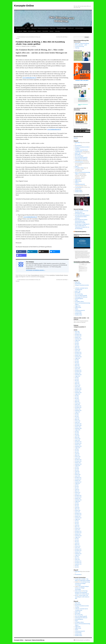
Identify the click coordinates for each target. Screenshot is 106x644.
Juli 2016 (77, 503)
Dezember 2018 (78, 460)
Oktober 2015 (78, 516)
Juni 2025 (77, 343)
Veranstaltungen (32, 31)
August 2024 (78, 358)
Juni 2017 (77, 487)
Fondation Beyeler (60, 275)
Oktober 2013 (78, 552)
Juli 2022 (77, 396)
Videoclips (57, 31)
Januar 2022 (77, 404)
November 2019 (78, 443)
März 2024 (77, 366)
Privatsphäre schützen (79, 168)
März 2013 (77, 558)
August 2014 (78, 537)
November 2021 (78, 407)
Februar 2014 (78, 546)
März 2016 (77, 509)
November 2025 (78, 336)
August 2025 (78, 340)
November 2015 (78, 515)
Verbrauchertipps (79, 28)
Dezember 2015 (78, 513)
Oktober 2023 (78, 373)
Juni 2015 (77, 522)
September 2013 (78, 554)
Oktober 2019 (78, 445)
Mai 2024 (77, 363)
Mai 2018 (77, 470)
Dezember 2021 (78, 406)
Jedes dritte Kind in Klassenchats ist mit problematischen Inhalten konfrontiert (82, 217)
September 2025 (78, 339)
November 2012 (78, 563)
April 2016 (77, 507)
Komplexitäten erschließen (85, 580)
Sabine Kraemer (78, 591)
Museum (66, 275)
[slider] (80, 131)
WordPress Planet (79, 192)
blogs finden (78, 143)
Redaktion (34, 46)
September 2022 (78, 393)
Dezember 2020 (78, 424)
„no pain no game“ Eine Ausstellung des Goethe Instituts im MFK (82, 597)
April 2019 (77, 454)
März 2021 (77, 419)
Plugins (77, 166)
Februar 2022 (78, 403)
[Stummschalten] (86, 131)
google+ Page (78, 153)
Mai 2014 (77, 542)
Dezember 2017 (78, 478)
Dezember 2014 (78, 531)
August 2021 (78, 412)
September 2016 (78, 500)
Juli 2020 (77, 431)
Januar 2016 (77, 512)
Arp (48, 275)
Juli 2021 (77, 413)
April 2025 (77, 346)
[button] (21, 252)
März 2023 (77, 384)
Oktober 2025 (78, 337)
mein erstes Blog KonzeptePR (81, 157)
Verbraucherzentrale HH (80, 184)
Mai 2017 (77, 488)
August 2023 (78, 376)
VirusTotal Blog (78, 187)
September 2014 (78, 536)
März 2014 (77, 545)
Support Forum (78, 181)
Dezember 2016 (78, 495)
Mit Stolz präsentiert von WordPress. (83, 640)
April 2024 (77, 364)
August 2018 (78, 466)
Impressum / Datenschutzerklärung (40, 28)
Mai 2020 (77, 434)
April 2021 (77, 418)
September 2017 (78, 482)
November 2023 (78, 372)
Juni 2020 (77, 433)
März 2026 (77, 331)
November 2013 (78, 551)
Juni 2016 (77, 504)
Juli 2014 (77, 539)
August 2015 (78, 519)
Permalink (42, 277)
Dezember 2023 (78, 370)
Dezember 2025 (78, 334)
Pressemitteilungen (61, 28)
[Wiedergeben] (76, 131)
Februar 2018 (78, 475)
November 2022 (78, 390)
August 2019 (78, 448)
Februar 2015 (78, 528)
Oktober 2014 (78, 534)
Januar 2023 (77, 387)
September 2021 (78, 410)
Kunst (25, 31)
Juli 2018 (77, 467)
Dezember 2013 (78, 549)
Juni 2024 (77, 361)
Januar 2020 (77, 440)
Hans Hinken (78, 154)
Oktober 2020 (78, 427)
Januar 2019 (77, 458)
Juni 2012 (77, 567)
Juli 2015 (77, 521)
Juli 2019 (77, 449)
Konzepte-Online (24, 6)
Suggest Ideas (78, 180)
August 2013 (78, 555)
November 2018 (78, 461)
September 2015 (78, 518)
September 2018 (78, 464)
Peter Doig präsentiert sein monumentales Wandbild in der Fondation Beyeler (82, 592)
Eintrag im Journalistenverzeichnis (82, 147)
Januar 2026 (77, 333)
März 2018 (77, 473)
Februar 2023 (78, 385)
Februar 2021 (78, 421)
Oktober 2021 (78, 409)
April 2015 (77, 525)
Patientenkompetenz (79, 162)
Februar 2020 (78, 439)
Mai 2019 (77, 452)
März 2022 (77, 401)
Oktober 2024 (78, 355)
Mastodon (76, 138)
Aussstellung (52, 275)
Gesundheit (45, 31)
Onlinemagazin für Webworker (81, 159)
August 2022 (78, 394)
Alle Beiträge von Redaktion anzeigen (36, 270)
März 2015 (77, 527)
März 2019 (77, 455)
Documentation (78, 145)
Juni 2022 (77, 397)
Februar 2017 (78, 492)
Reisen (39, 31)
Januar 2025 (77, 351)
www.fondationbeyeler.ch (29, 78)
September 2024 (78, 357)
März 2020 (77, 437)
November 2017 (78, 479)
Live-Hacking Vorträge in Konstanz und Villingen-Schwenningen (83, 583)
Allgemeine (53, 28)
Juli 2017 (77, 485)
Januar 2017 (77, 494)
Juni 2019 (77, 451)
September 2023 (78, 375)
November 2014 (78, 533)
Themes (77, 183)
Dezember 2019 (78, 442)
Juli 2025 (77, 342)
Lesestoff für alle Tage (79, 46)
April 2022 (77, 400)
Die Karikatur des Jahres (80, 214)
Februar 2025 (78, 349)
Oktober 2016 (78, 498)
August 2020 (78, 430)
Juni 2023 (77, 379)
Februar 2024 (78, 367)
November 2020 (78, 425)
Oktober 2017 (78, 481)
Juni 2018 (77, 469)
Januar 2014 (77, 548)
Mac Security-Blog (79, 156)
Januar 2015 (77, 530)
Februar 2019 (78, 457)
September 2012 (78, 564)
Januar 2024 (77, 369)
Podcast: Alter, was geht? (82, 80)
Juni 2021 (77, 415)
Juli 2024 (77, 360)
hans (76, 595)
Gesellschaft (71, 28)
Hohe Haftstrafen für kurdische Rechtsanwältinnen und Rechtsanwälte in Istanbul (81, 221)
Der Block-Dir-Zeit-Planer (63, 37)
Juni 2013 (77, 557)
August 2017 (78, 484)
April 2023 (77, 382)
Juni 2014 (77, 540)
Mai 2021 (77, 416)
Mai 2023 (77, 381)
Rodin (17, 277)
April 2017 (77, 489)
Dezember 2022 (78, 388)
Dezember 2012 (78, 561)
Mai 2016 (77, 506)
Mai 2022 (77, 399)
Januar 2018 (77, 476)
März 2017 (77, 491)
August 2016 (78, 501)
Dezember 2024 (78, 352)
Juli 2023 (77, 378)
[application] (82, 131)
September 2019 (78, 446)
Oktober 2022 (78, 391)
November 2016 (78, 497)
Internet (52, 31)
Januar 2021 (77, 422)
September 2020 (78, 428)
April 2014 (77, 543)
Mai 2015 (77, 524)
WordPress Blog (78, 190)
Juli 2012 (77, 566)
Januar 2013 (77, 560)
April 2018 (77, 472)
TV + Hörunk (19, 31)
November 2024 (78, 354)
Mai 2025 (77, 345)
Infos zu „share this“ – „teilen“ (23, 28)
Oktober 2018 (78, 463)
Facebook (77, 148)
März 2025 (77, 348)
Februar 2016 (78, 510)
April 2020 (77, 436)
